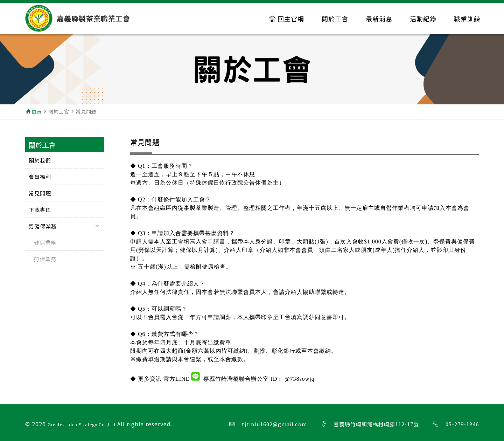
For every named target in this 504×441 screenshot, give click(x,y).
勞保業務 (45, 259)
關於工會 (335, 19)
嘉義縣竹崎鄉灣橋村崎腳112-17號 (376, 424)
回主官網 (286, 19)
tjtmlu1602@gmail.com (274, 424)
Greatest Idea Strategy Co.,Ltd (82, 424)
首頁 (37, 112)
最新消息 (379, 19)
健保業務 (45, 243)
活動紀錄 (423, 19)
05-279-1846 (462, 424)
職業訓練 (467, 19)
